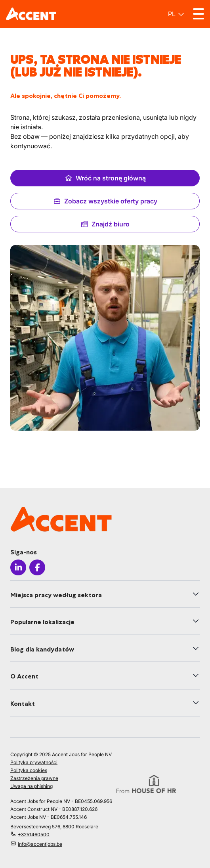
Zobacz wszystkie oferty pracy (105, 201)
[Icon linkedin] (18, 567)
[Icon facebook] (37, 567)
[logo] (31, 14)
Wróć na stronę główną (105, 178)
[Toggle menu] (199, 14)
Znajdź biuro (105, 224)
